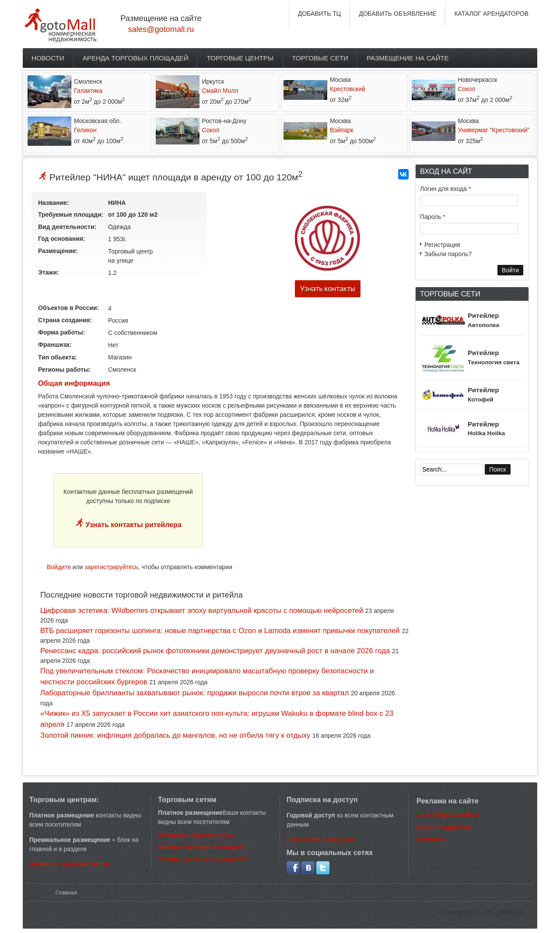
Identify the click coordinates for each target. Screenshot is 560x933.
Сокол (467, 89)
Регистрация (442, 245)
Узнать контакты (328, 289)
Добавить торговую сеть (196, 835)
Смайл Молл (220, 91)
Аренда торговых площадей (136, 58)
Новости (48, 58)
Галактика (88, 91)
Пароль (433, 217)
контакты (430, 839)
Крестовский (348, 89)
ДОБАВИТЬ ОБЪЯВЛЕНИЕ (397, 14)
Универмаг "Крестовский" (494, 130)
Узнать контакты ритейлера (133, 525)
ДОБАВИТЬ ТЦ (320, 14)
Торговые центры (240, 58)
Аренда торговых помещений (203, 859)
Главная (66, 893)
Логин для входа (445, 189)
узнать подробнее (444, 827)
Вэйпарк (342, 130)
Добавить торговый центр (69, 864)
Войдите (59, 567)
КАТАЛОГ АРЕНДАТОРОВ (491, 14)
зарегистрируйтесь (112, 567)
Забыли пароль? (448, 254)
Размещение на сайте (408, 58)
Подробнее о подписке (321, 839)
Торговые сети (320, 58)
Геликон (85, 130)
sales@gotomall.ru (161, 29)
